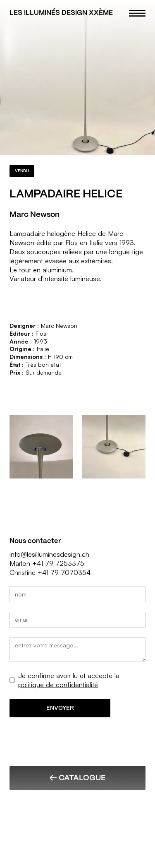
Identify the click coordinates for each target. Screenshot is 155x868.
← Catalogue (77, 778)
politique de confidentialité (58, 684)
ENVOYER (60, 708)
